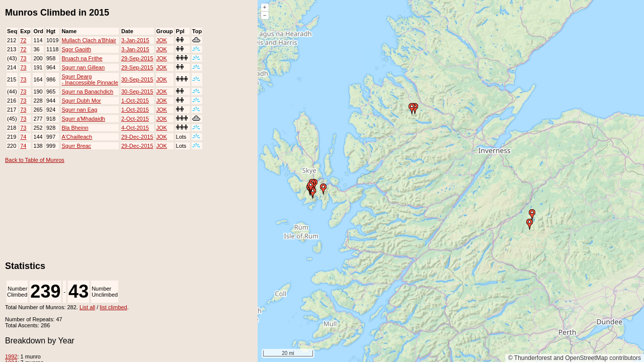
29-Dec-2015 (137, 137)
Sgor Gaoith (76, 49)
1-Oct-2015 (135, 101)
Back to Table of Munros (35, 160)
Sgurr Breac (76, 146)
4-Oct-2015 (135, 128)
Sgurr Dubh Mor (81, 101)
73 (23, 58)
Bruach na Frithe (82, 58)
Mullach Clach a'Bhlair (89, 40)
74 (23, 137)
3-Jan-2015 (135, 40)
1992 (11, 356)
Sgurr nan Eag (79, 110)
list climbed (113, 307)
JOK (162, 40)
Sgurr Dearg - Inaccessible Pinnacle (90, 79)
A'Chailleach (77, 137)
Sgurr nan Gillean (83, 67)
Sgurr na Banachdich (87, 92)
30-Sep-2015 (137, 79)
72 (23, 40)
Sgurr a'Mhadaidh (83, 119)
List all (87, 307)
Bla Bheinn (75, 128)
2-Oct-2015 (135, 119)
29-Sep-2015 (137, 58)
